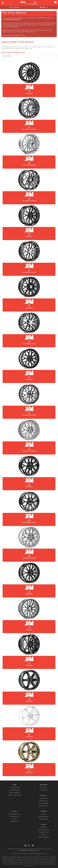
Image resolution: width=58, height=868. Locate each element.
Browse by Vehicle (14, 790)
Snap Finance (15, 821)
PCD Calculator (44, 798)
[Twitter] (33, 846)
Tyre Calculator (44, 801)
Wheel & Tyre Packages (14, 795)
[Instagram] (29, 846)
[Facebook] (25, 846)
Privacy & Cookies (44, 832)
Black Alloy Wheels (14, 793)
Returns (43, 835)
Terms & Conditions (44, 837)
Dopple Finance (14, 817)
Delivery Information (43, 817)
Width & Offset (43, 806)
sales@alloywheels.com (33, 851)
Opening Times (44, 819)
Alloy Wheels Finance (15, 814)
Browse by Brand (14, 788)
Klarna (14, 819)
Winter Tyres (43, 790)
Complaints (43, 827)
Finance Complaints (44, 830)
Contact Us (44, 814)
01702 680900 (14, 7)
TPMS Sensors (43, 788)
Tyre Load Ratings (44, 803)
